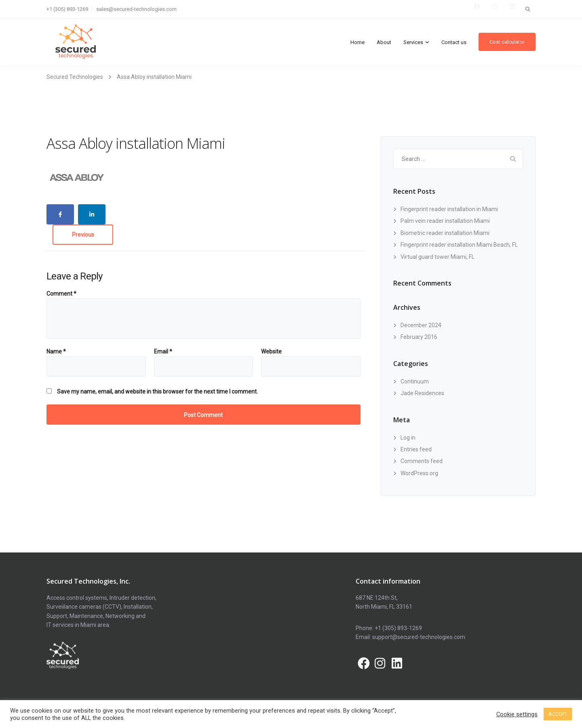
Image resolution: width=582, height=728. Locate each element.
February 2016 (419, 337)
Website (271, 351)
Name (56, 351)
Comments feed (422, 461)
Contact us (454, 42)
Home (357, 42)
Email (163, 351)
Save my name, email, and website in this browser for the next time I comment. (157, 392)
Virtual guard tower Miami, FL (438, 257)
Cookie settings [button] (517, 714)
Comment (61, 294)
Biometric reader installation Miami (445, 233)
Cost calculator (507, 42)
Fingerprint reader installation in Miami (449, 209)
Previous (83, 235)
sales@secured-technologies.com (136, 9)
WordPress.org (419, 473)
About (384, 42)
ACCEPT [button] (558, 714)
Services (413, 42)
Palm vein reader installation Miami (445, 221)
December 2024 (421, 325)
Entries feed (416, 449)
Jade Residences (422, 393)
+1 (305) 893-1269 (67, 9)
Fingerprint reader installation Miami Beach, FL (459, 245)
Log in (408, 438)
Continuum (415, 381)
